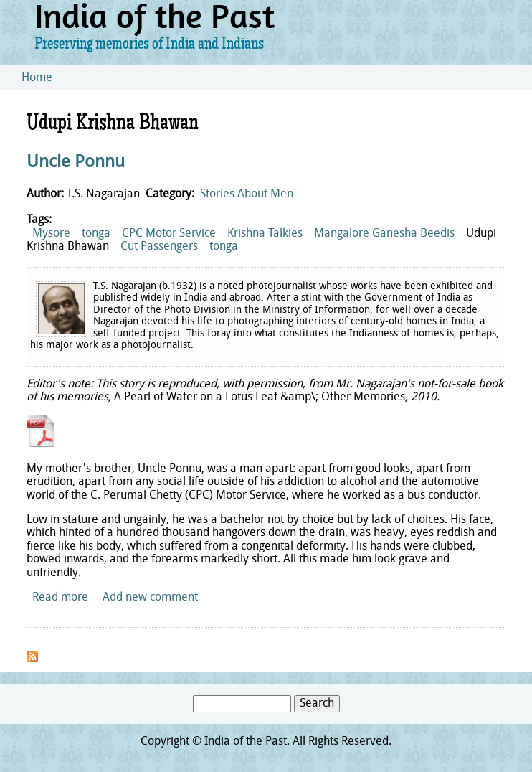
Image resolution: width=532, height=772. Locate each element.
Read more (60, 598)
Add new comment (150, 598)
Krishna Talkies (265, 234)
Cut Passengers (159, 247)
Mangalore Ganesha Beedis (384, 234)
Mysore (51, 234)
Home (37, 78)
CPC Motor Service (169, 234)
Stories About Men (247, 194)
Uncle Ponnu (76, 163)
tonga (96, 234)
